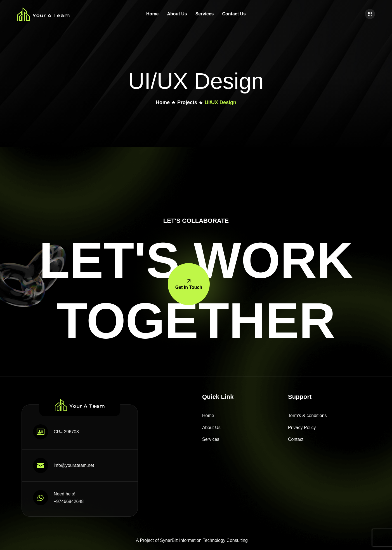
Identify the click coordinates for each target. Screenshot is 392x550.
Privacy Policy (302, 428)
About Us (177, 14)
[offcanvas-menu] (370, 14)
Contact (296, 439)
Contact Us (234, 14)
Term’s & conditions (307, 416)
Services (205, 14)
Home (152, 14)
